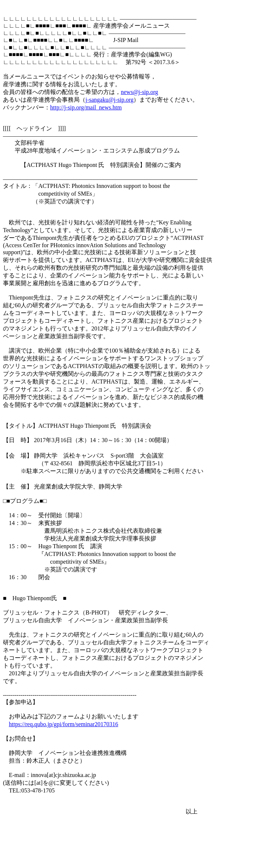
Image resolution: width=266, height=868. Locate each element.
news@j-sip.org (139, 92)
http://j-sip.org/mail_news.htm (86, 107)
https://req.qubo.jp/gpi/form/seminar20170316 (64, 724)
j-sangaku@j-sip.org (109, 100)
